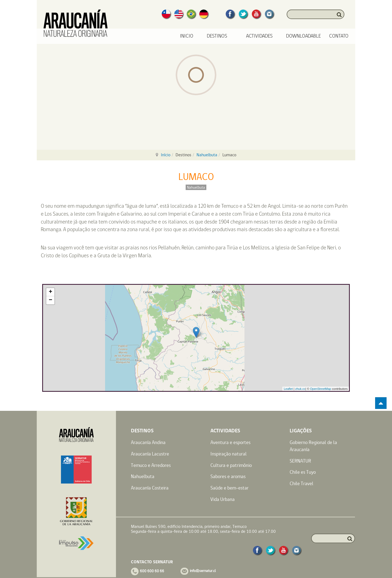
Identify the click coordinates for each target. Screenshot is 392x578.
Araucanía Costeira (150, 488)
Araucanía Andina (148, 442)
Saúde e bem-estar (229, 488)
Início (166, 155)
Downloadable (304, 36)
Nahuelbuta (207, 155)
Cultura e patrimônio (231, 465)
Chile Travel (301, 483)
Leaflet (288, 389)
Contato (339, 36)
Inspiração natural (229, 454)
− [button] (50, 300)
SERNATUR (300, 461)
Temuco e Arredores (151, 465)
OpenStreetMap (321, 389)
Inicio (187, 36)
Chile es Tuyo (303, 472)
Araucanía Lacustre (150, 454)
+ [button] (50, 292)
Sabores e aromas (228, 476)
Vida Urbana (223, 499)
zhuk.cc (300, 389)
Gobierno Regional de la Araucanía (313, 446)
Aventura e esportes (230, 442)
